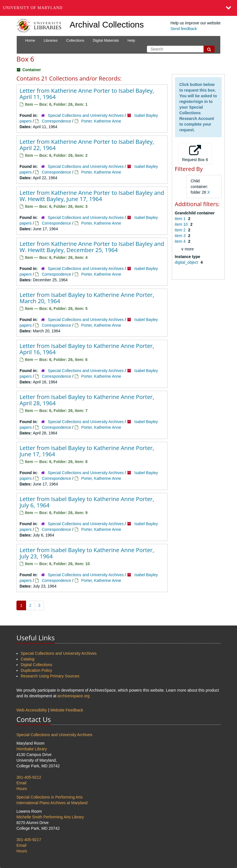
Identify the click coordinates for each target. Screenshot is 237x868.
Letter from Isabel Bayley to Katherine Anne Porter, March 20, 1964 (87, 298)
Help (131, 40)
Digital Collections (36, 665)
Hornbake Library (32, 749)
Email (21, 783)
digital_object (187, 262)
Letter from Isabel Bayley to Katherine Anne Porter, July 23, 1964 (87, 553)
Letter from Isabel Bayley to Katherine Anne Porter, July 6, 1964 (87, 502)
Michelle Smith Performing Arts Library (50, 817)
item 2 (181, 230)
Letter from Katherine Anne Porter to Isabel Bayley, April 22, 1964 (87, 145)
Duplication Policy (36, 670)
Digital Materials (106, 40)
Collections (75, 40)
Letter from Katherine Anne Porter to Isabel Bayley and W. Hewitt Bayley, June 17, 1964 (92, 196)
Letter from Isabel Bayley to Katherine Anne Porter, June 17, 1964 (87, 451)
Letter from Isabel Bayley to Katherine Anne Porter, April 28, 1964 (87, 400)
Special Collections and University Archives (86, 115)
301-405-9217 (29, 840)
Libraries (51, 40)
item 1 (181, 219)
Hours (22, 789)
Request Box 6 (195, 153)
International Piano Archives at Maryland (52, 803)
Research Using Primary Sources (50, 676)
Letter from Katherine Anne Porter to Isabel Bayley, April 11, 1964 (87, 94)
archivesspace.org (74, 696)
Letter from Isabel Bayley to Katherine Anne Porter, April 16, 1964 (87, 349)
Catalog (27, 659)
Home (30, 40)
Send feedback (184, 29)
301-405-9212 (29, 777)
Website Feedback (67, 710)
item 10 (182, 224)
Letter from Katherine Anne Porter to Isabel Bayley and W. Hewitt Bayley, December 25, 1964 (92, 247)
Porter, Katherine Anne (101, 121)
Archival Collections (107, 25)
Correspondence (56, 121)
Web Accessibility (32, 710)
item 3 (181, 236)
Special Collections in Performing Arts (49, 797)
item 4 (181, 241)
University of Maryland (33, 8)
